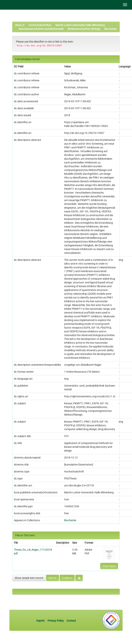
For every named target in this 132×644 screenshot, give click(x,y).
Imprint (41, 621)
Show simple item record (29, 578)
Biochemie (110, 29)
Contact (71, 621)
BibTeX (53, 578)
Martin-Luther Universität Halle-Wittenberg (80, 25)
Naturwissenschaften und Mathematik (41, 29)
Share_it (20, 25)
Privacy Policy (56, 621)
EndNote (67, 578)
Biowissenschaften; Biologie (84, 29)
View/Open (109, 566)
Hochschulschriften (40, 25)
